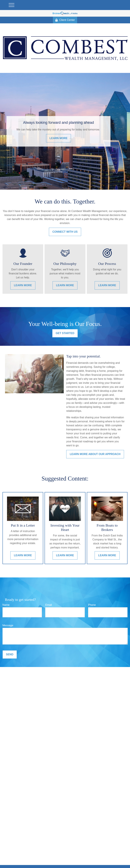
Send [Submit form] (10, 654)
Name (6, 605)
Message (8, 625)
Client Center (65, 20)
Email (49, 605)
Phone (92, 605)
